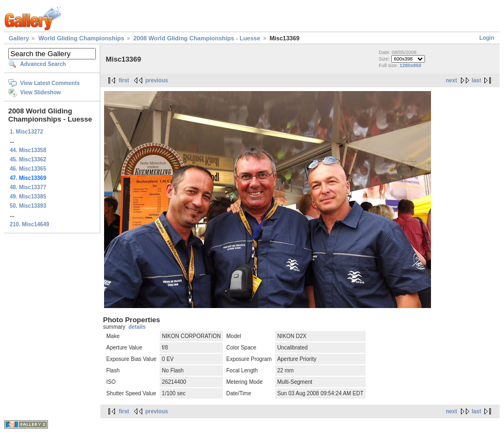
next (451, 80)
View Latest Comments (50, 83)
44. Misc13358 (28, 150)
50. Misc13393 (28, 206)
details (137, 327)
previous (157, 80)
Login (487, 38)
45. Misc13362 (28, 159)
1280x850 (410, 65)
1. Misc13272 (26, 132)
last (476, 80)
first (124, 80)
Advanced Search (43, 64)
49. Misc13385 (28, 197)
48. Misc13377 (28, 187)
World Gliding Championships (81, 38)
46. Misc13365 (28, 169)
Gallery (19, 38)
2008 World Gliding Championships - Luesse (197, 38)
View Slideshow (41, 92)
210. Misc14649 (29, 224)
